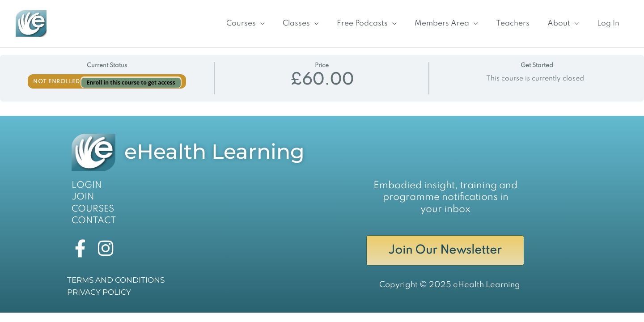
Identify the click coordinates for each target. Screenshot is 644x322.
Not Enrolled (57, 76)
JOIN (82, 191)
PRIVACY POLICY (97, 290)
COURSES (91, 203)
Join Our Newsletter (445, 246)
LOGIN (85, 179)
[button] (235, 20)
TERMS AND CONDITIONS (113, 278)
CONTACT (91, 215)
